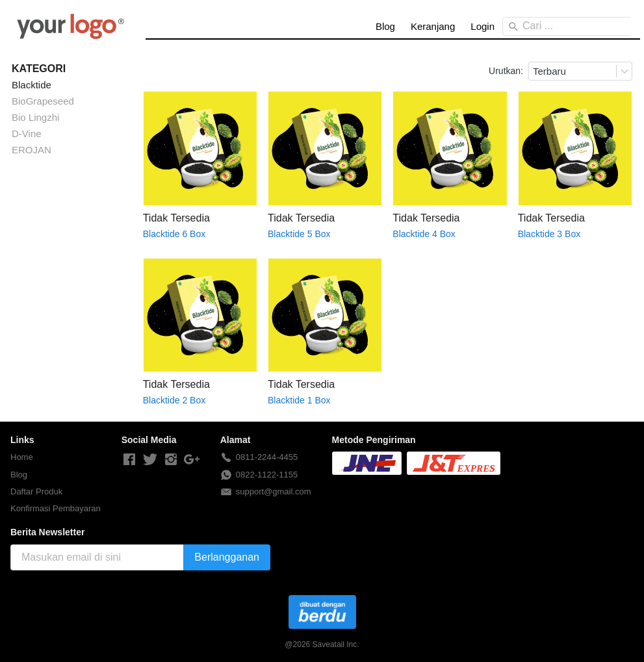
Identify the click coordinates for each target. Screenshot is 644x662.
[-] (129, 460)
